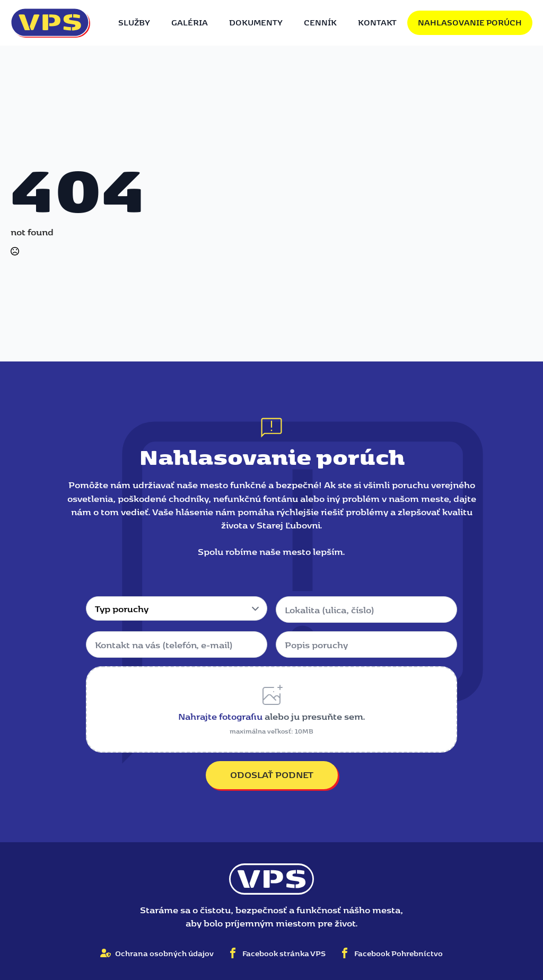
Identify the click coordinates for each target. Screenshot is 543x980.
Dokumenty (256, 22)
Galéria (190, 22)
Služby (134, 22)
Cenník (320, 22)
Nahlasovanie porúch (470, 22)
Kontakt (377, 22)
